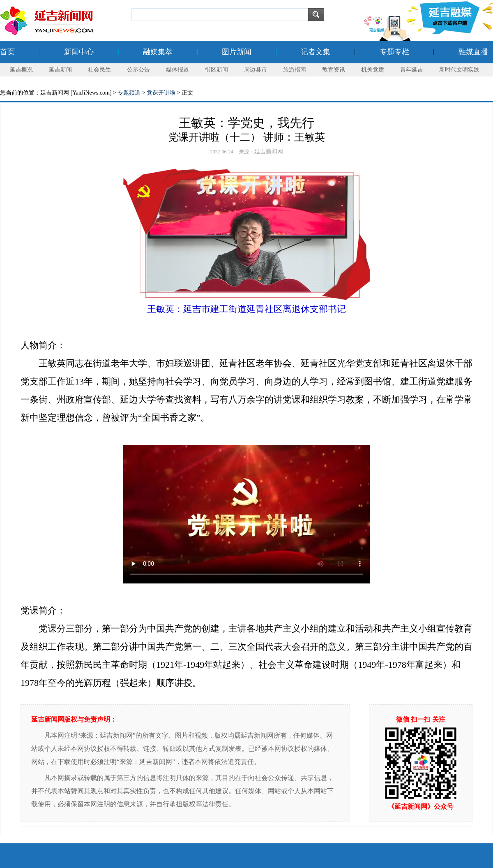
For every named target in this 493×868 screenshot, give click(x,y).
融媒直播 (473, 52)
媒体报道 (177, 70)
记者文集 (316, 52)
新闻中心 (79, 52)
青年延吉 (412, 70)
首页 (7, 52)
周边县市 (256, 70)
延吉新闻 (60, 70)
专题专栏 (394, 52)
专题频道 (129, 93)
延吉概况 (21, 70)
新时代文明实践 (459, 70)
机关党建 (373, 70)
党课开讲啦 (161, 93)
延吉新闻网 (269, 152)
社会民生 (99, 70)
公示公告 (138, 70)
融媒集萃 (158, 52)
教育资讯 (334, 70)
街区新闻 (217, 70)
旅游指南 (295, 70)
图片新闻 (237, 52)
